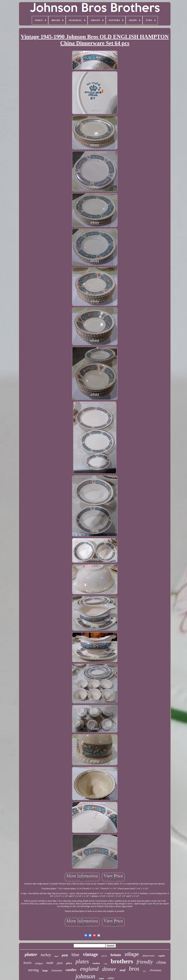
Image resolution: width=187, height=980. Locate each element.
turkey (46, 955)
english (162, 956)
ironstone (57, 970)
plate (60, 963)
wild (106, 964)
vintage (90, 954)
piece (69, 963)
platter (31, 954)
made (50, 963)
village (132, 954)
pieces (104, 956)
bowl (56, 956)
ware (101, 978)
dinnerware (149, 956)
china (161, 962)
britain (116, 955)
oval (122, 970)
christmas (155, 970)
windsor (96, 963)
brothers (122, 961)
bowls (27, 963)
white (111, 978)
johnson (85, 976)
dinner (109, 969)
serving (33, 970)
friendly (145, 962)
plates (82, 961)
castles (71, 970)
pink (65, 955)
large (45, 971)
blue (75, 955)
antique (39, 963)
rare (144, 971)
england (89, 969)
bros (134, 969)
